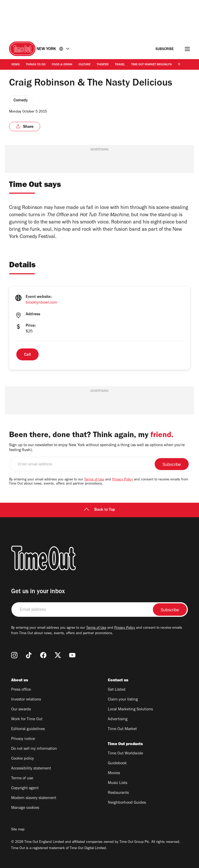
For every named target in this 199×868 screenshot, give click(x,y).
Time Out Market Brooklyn (151, 65)
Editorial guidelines (28, 729)
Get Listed (117, 690)
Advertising (118, 719)
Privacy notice (23, 739)
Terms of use (22, 779)
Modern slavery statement (34, 798)
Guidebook (117, 764)
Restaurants (118, 793)
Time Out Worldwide (125, 754)
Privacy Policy (123, 480)
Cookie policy (23, 759)
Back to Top (99, 510)
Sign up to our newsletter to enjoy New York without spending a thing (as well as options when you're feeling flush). (97, 448)
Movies (114, 773)
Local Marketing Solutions (130, 710)
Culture (84, 65)
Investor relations (26, 700)
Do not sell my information (34, 749)
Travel (120, 65)
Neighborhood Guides (127, 803)
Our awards (21, 710)
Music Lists (118, 783)
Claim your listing (123, 700)
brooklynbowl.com (41, 303)
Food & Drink (62, 65)
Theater (103, 65)
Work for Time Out (27, 719)
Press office (21, 690)
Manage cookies (25, 808)
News (16, 65)
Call (27, 355)
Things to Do (36, 65)
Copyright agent (25, 788)
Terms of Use (94, 480)
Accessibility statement (31, 769)
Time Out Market (122, 729)
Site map (18, 830)
